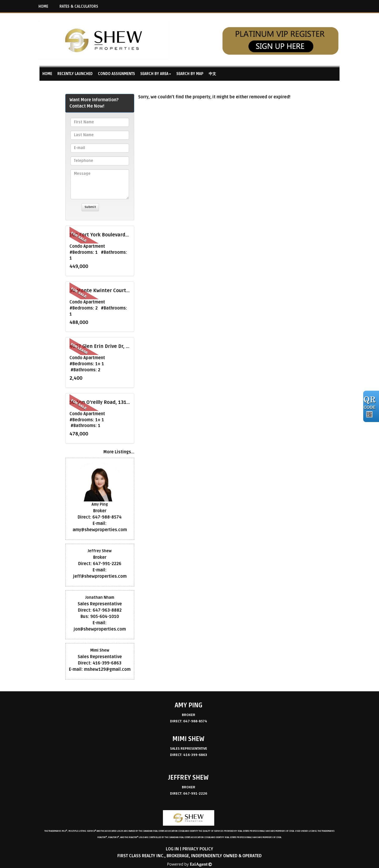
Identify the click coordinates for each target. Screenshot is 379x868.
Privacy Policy (198, 849)
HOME (43, 6)
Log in (172, 849)
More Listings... (119, 452)
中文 (212, 74)
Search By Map (190, 74)
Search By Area (154, 74)
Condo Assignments (116, 74)
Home (47, 74)
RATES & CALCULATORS (79, 6)
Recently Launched (75, 74)
